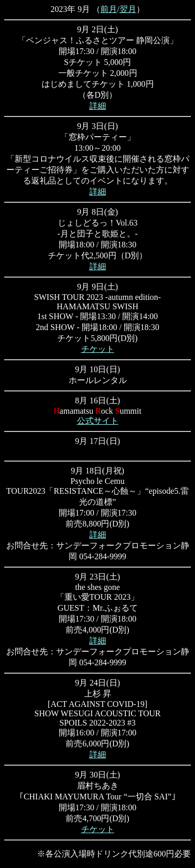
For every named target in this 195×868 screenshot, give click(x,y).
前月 (109, 9)
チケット (98, 349)
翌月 (128, 9)
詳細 (98, 106)
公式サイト (98, 421)
